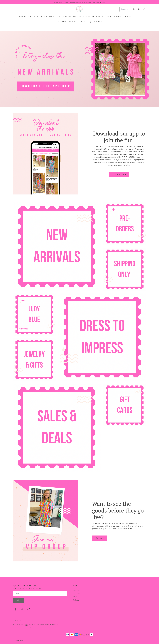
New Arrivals (48, 17)
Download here (119, 174)
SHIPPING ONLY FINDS (102, 17)
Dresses (67, 17)
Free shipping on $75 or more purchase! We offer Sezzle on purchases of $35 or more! (79, 2)
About (82, 22)
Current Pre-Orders (29, 17)
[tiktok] (29, 609)
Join (18, 600)
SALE (138, 17)
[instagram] (22, 609)
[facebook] (15, 609)
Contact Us (77, 593)
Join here (100, 538)
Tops (59, 17)
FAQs (90, 22)
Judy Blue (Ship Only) (123, 17)
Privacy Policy (18, 641)
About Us (77, 590)
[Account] (139, 9)
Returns (73, 22)
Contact (98, 22)
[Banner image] (79, 69)
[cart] (144, 9)
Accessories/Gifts (82, 17)
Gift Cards (62, 22)
